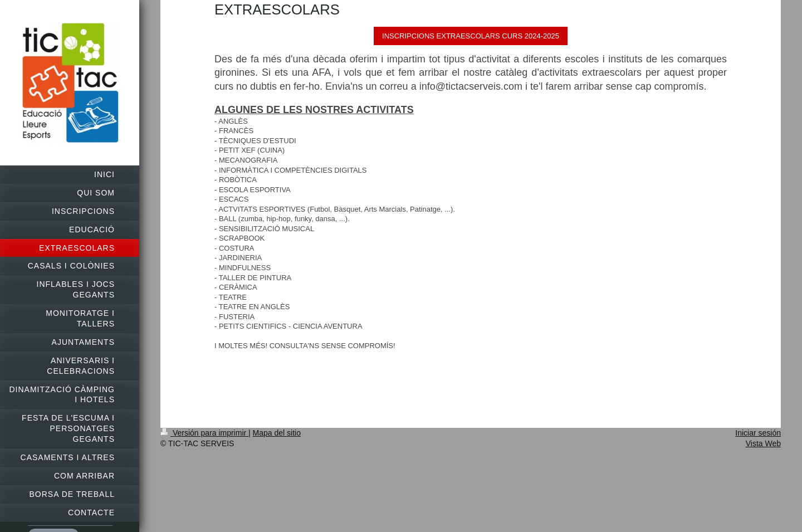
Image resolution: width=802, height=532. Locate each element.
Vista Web (763, 443)
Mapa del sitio (277, 433)
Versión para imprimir (204, 433)
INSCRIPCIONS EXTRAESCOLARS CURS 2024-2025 (471, 36)
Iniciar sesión (758, 433)
